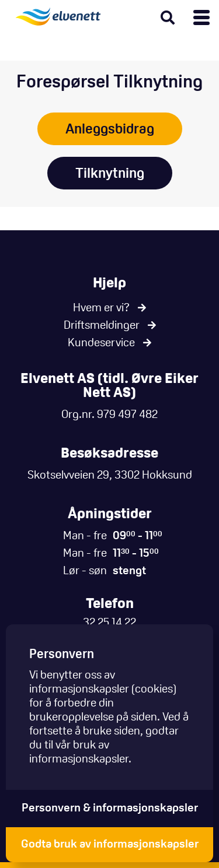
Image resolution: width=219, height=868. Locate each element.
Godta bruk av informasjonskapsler (110, 845)
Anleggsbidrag (110, 130)
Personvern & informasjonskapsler (110, 809)
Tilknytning (110, 174)
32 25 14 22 (109, 623)
